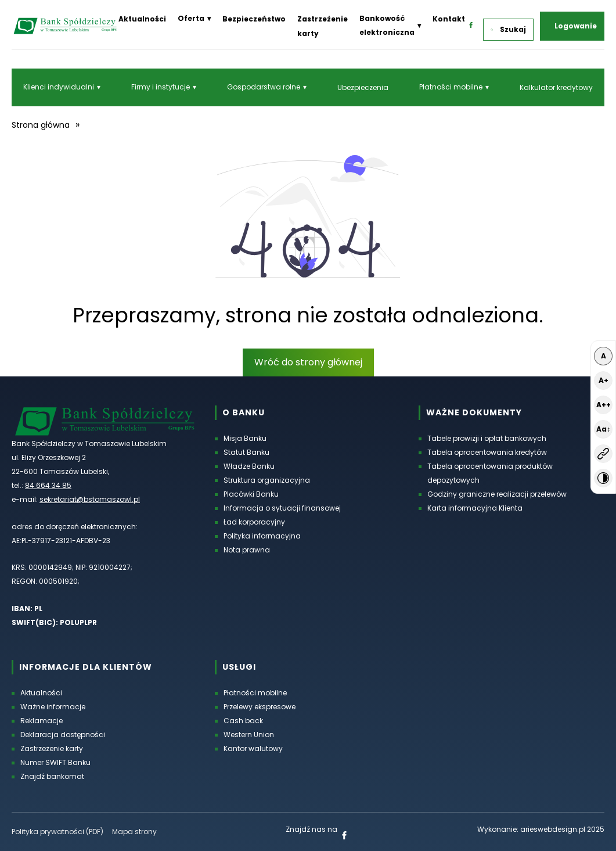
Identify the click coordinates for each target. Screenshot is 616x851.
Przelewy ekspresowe (260, 707)
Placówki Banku (251, 494)
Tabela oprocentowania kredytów (487, 452)
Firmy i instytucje (161, 87)
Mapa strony (134, 832)
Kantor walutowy (253, 748)
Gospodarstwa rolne (264, 87)
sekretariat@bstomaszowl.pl (90, 499)
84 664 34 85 (48, 485)
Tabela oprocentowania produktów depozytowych (490, 473)
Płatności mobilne (451, 87)
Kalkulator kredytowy (556, 87)
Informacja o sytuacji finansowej (282, 508)
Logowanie (576, 26)
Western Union (249, 735)
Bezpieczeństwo (254, 19)
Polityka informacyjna (262, 536)
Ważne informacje (53, 707)
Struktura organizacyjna (267, 480)
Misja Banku (245, 438)
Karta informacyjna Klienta (475, 508)
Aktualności (142, 19)
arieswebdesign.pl (553, 829)
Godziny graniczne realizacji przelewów (497, 494)
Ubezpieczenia (363, 87)
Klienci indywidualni (59, 87)
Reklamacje (42, 721)
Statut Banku (246, 452)
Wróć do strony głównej (308, 362)
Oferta (191, 18)
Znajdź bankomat (52, 776)
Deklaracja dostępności (63, 735)
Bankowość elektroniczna (387, 25)
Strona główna (41, 125)
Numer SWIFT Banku (55, 762)
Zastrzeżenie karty (52, 748)
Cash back (243, 721)
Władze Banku (249, 466)
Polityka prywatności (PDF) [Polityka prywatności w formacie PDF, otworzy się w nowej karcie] (57, 832)
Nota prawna (247, 550)
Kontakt (449, 19)
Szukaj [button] (508, 29)
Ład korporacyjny (254, 522)
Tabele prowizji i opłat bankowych (487, 438)
